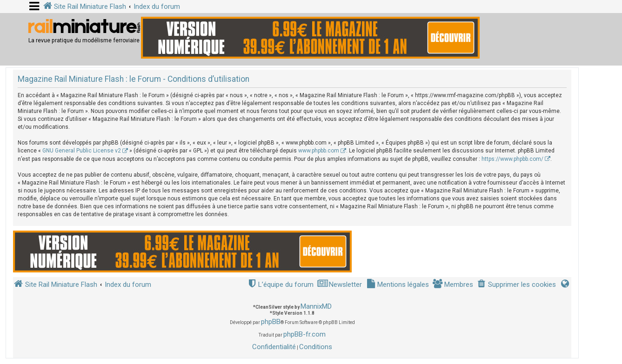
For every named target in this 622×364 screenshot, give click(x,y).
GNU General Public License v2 (82, 151)
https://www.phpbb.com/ (512, 159)
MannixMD (316, 306)
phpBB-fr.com (304, 334)
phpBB (271, 322)
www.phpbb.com (319, 151)
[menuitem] (516, 285)
